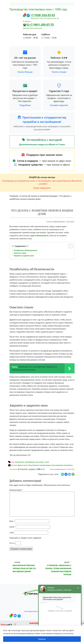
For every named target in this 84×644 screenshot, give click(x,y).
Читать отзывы (59, 72)
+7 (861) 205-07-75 (42, 24)
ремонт (42, 462)
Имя (12, 521)
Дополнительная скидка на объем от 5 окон (42, 144)
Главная (14, 196)
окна (37, 462)
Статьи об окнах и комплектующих (39, 196)
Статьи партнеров (57, 465)
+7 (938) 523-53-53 (43, 15)
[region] (42, 635)
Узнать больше (25, 72)
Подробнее (25, 105)
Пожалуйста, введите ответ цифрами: (26, 538)
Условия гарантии (59, 105)
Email (13, 527)
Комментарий (16, 490)
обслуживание (30, 462)
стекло (47, 462)
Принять (42, 639)
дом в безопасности (40, 236)
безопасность (20, 462)
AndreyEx (34, 623)
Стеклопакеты (68, 465)
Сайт (12, 533)
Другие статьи (22, 465)
